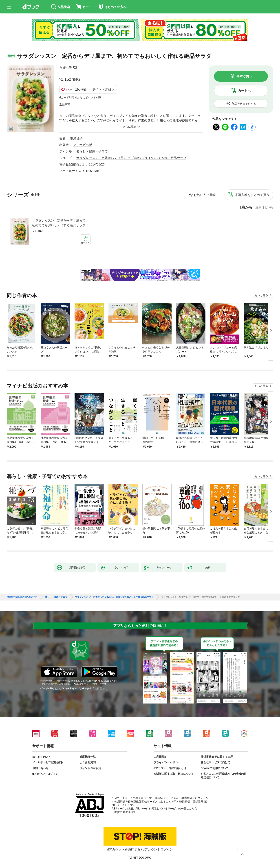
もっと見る (261, 295)
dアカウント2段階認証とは (170, 768)
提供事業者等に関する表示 (217, 757)
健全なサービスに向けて (216, 762)
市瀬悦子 (66, 68)
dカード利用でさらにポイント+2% (80, 98)
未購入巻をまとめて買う (252, 195)
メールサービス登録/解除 (47, 762)
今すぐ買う (244, 76)
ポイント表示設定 (90, 768)
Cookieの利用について (215, 768)
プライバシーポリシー (167, 762)
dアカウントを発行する (124, 849)
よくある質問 (88, 762)
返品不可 (65, 104)
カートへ (244, 91)
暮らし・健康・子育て (92, 151)
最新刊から (264, 207)
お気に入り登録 (205, 195)
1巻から (246, 207)
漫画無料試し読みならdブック (22, 597)
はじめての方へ (42, 757)
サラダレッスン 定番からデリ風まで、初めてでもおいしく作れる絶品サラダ (60, 223)
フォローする (75, 68)
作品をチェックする (244, 104)
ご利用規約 (160, 757)
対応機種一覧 (88, 757)
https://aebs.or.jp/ (125, 812)
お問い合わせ (40, 768)
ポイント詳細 (101, 89)
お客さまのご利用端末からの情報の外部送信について (224, 776)
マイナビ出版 (83, 145)
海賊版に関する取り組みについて (174, 774)
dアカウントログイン (45, 774)
